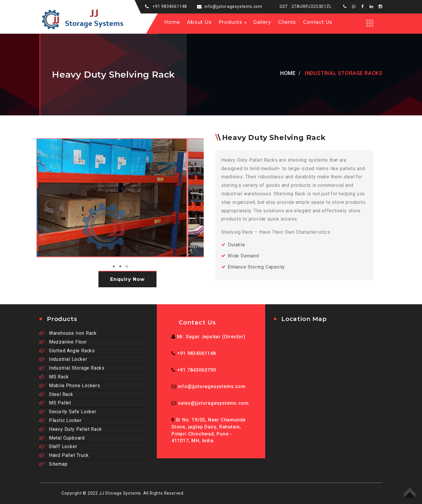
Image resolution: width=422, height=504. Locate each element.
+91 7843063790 (196, 370)
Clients (287, 22)
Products (230, 22)
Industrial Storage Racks (72, 368)
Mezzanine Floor (63, 342)
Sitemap (53, 464)
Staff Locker (58, 446)
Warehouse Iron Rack (68, 333)
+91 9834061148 (170, 6)
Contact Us (318, 22)
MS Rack (54, 377)
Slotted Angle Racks (67, 351)
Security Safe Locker (68, 412)
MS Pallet (55, 403)
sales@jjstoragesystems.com (213, 403)
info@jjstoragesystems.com (233, 6)
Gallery (262, 22)
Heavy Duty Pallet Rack (71, 429)
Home (172, 22)
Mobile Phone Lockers (70, 386)
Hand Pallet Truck (64, 455)
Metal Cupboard (62, 438)
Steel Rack (56, 394)
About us (199, 22)
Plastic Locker (61, 420)
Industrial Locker (63, 359)
